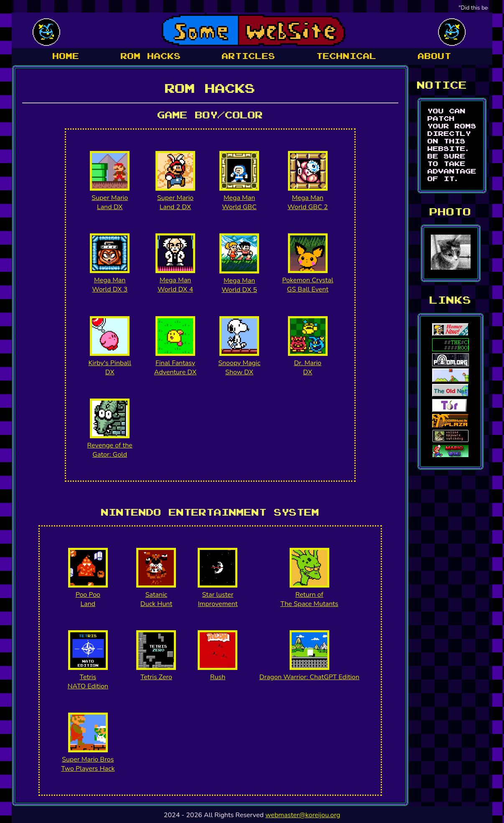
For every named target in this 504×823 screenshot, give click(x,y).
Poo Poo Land (88, 599)
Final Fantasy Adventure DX (175, 368)
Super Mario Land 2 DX (175, 202)
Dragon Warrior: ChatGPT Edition (309, 677)
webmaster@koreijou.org (303, 815)
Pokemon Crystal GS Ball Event (308, 285)
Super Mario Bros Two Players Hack (88, 764)
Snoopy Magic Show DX (239, 368)
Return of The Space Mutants (309, 599)
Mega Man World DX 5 (239, 285)
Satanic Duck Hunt (156, 599)
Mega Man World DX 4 (175, 285)
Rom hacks (151, 56)
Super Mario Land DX (110, 202)
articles (249, 56)
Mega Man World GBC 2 (308, 202)
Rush (218, 677)
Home (66, 56)
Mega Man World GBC (239, 202)
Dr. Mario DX (308, 368)
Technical (346, 56)
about (435, 56)
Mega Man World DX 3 (110, 285)
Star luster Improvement (218, 599)
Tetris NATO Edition (88, 682)
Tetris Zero (156, 677)
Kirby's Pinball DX (110, 368)
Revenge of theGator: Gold (110, 450)
